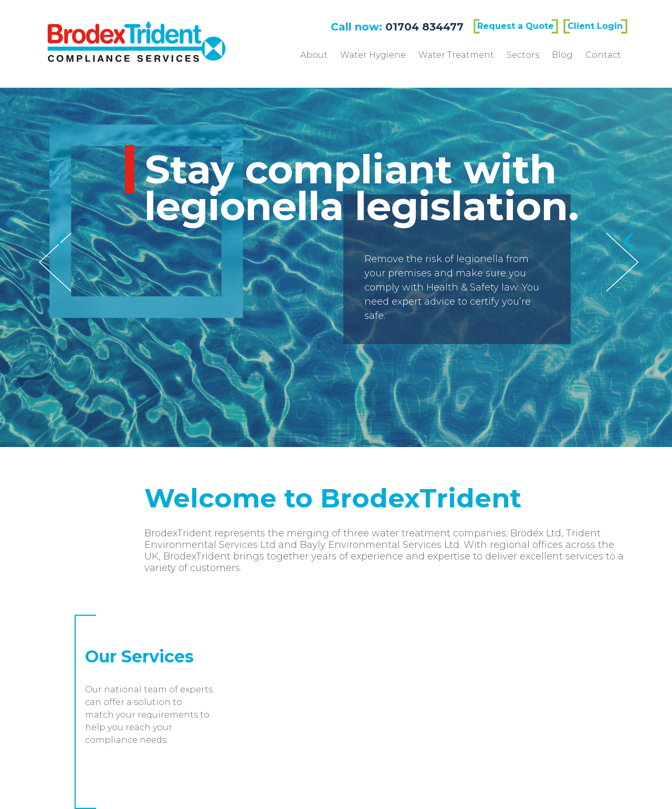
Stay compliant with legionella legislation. (428, 188)
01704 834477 (424, 27)
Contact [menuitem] (603, 55)
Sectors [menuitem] (523, 55)
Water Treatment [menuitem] (456, 55)
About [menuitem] (314, 55)
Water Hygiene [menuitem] (373, 55)
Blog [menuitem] (562, 55)
